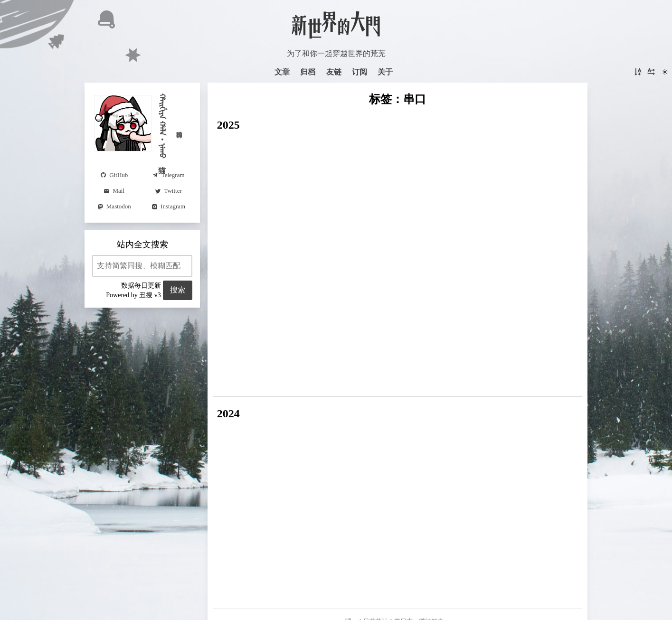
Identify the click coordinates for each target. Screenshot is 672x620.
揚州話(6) (431, 306)
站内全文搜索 (142, 244)
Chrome (505, 374)
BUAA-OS (556, 323)
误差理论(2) (232, 357)
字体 (527, 323)
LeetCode (333, 391)
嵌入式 (267, 357)
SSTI (282, 374)
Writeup (398, 448)
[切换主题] (665, 72)
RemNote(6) (231, 323)
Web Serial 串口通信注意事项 (280, 224)
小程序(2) (331, 340)
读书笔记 (535, 449)
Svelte (544, 357)
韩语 (416, 340)
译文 (436, 431)
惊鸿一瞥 (339, 431)
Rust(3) (266, 323)
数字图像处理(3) (306, 306)
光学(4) (416, 323)
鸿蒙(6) (491, 306)
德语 (464, 391)
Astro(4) (521, 306)
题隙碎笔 (293, 431)
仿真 (385, 357)
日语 (346, 306)
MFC (266, 306)
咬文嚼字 (315, 451)
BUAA (492, 430)
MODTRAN (303, 357)
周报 (225, 431)
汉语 (424, 391)
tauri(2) (370, 306)
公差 (256, 391)
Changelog (370, 449)
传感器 (444, 323)
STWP (362, 340)
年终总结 (528, 430)
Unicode (410, 357)
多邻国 (400, 391)
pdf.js (521, 357)
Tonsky (463, 429)
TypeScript (480, 340)
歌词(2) (333, 374)
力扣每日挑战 (291, 391)
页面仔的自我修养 (253, 452)
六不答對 (379, 429)
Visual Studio (233, 306)
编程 (397, 374)
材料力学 (368, 391)
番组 (480, 374)
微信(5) (387, 323)
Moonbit (390, 340)
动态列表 (225, 470)
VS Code (323, 323)
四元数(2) (295, 340)
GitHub (421, 374)
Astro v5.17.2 (336, 566)
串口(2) (398, 306)
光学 (344, 449)
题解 (422, 451)
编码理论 (536, 340)
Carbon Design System (299, 151)
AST (509, 340)
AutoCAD (228, 391)
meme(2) (356, 323)
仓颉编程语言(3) (487, 323)
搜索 (174, 290)
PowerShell (367, 374)
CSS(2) (294, 323)
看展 (500, 357)
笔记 (436, 357)
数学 (530, 374)
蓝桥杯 (553, 374)
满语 (445, 451)
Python (259, 374)
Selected (476, 451)
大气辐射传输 (350, 357)
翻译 (444, 391)
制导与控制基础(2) (243, 340)
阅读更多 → (448, 168)
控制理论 (444, 340)
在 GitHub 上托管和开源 (336, 582)
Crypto (305, 374)
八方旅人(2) (468, 357)
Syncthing (228, 374)
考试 (484, 391)
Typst (255, 431)
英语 (540, 391)
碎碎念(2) (512, 391)
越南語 (463, 306)
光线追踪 (452, 374)
